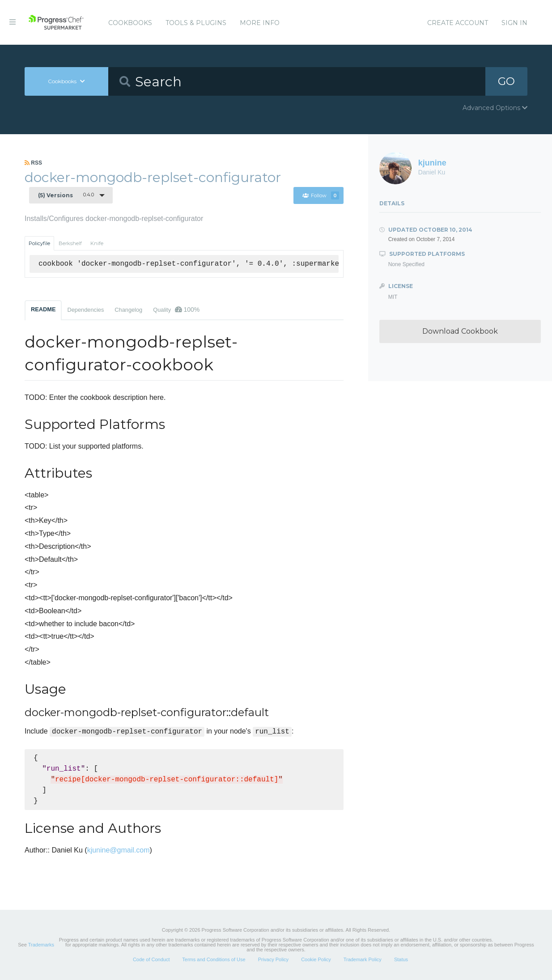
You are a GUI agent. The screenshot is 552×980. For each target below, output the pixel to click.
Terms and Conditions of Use (214, 959)
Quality (176, 310)
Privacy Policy (273, 959)
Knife (97, 243)
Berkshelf (70, 243)
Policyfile (39, 243)
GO (506, 81)
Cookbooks (130, 23)
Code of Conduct (151, 959)
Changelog (128, 310)
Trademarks (41, 945)
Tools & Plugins (196, 23)
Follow (321, 195)
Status (401, 959)
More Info (260, 23)
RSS (33, 163)
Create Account (458, 23)
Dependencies (85, 310)
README (43, 309)
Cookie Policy (316, 959)
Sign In (514, 23)
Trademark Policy (363, 959)
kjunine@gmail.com (119, 850)
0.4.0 (66, 195)
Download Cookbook (460, 331)
